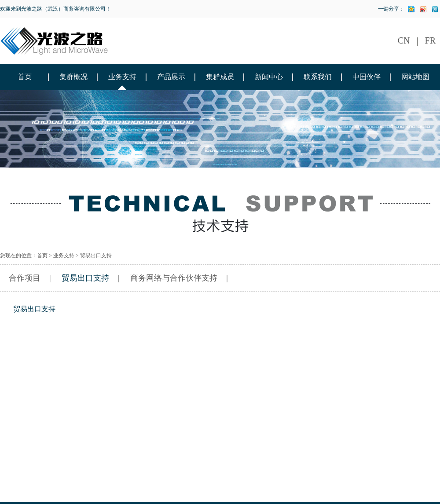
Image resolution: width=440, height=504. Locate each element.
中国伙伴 (367, 77)
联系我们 (318, 77)
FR (430, 40)
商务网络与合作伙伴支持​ (174, 278)
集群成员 (220, 77)
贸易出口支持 (85, 278)
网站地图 (415, 77)
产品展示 (171, 77)
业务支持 (122, 77)
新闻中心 (269, 77)
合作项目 (25, 278)
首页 (25, 77)
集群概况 (73, 77)
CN (404, 40)
